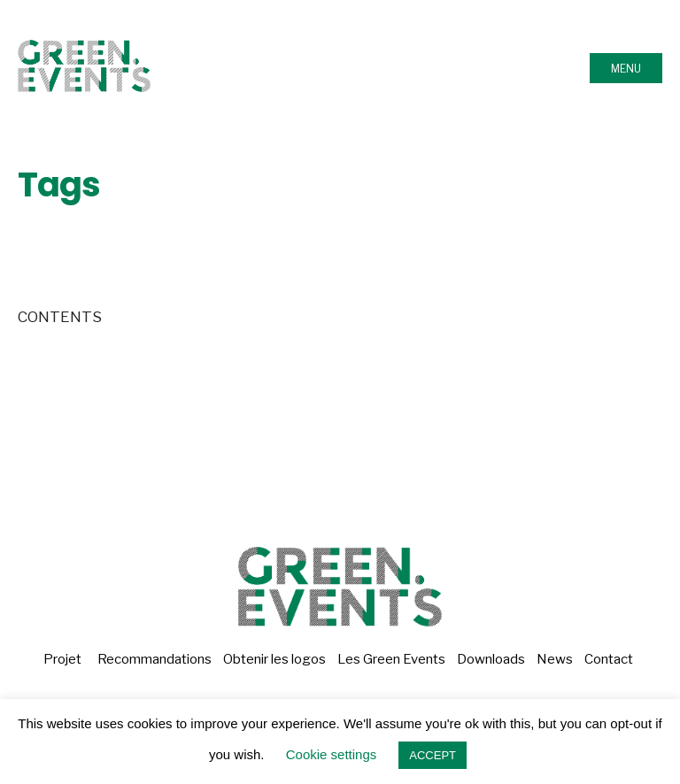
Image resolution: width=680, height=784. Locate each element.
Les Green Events (391, 659)
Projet (62, 659)
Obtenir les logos (274, 659)
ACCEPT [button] (433, 755)
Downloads (491, 659)
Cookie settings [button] (332, 754)
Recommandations (155, 659)
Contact (609, 659)
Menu (626, 69)
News (555, 659)
